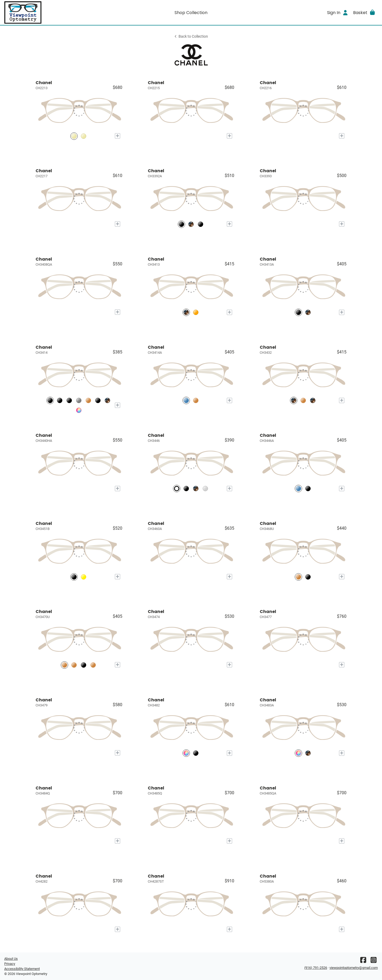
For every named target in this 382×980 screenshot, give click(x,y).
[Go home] (51, 12)
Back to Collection (191, 36)
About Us (11, 959)
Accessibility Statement (22, 969)
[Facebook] (363, 961)
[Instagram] (374, 961)
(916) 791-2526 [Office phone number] (316, 968)
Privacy (10, 964)
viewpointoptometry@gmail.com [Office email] (354, 968)
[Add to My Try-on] (118, 136)
